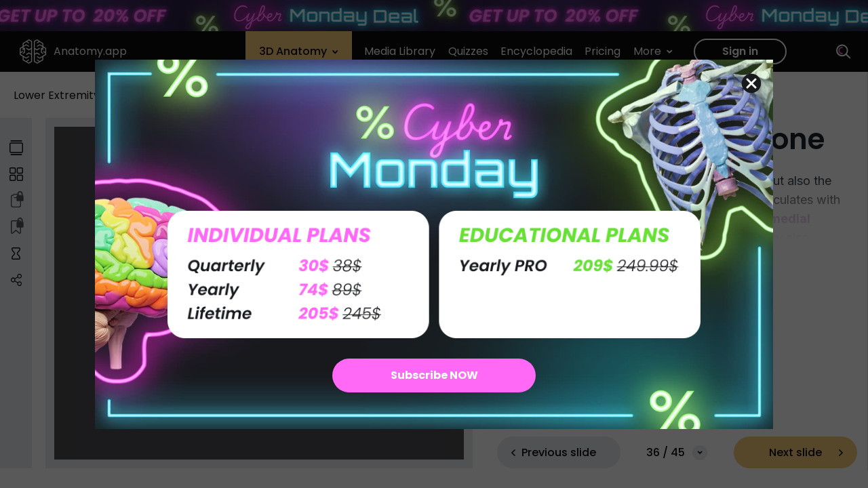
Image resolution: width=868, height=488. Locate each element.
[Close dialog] (751, 83)
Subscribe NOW (434, 375)
